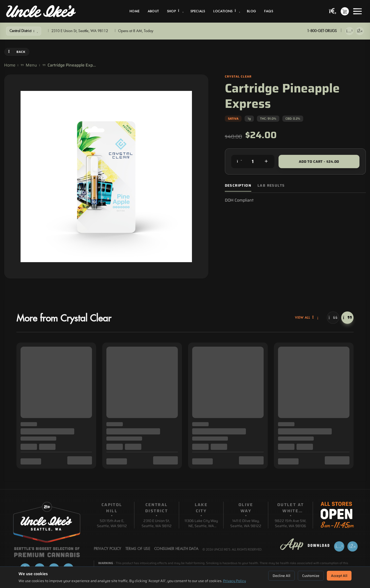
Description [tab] (238, 186)
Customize (311, 576)
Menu (31, 65)
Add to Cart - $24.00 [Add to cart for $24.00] (319, 162)
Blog (251, 11)
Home (135, 11)
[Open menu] (357, 11)
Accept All (339, 576)
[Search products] (333, 11)
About (153, 11)
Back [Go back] (17, 52)
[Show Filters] (24, 31)
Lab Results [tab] (271, 186)
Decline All (281, 576)
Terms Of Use (138, 549)
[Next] (347, 318)
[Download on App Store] (349, 31)
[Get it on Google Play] (360, 31)
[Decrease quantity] (239, 162)
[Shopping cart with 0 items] (345, 11)
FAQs (269, 11)
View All (307, 318)
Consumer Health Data (176, 549)
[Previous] (333, 318)
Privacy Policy (234, 581)
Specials (198, 11)
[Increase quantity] (266, 162)
